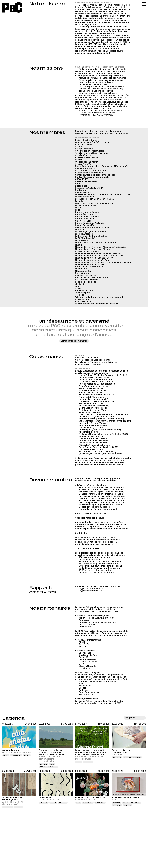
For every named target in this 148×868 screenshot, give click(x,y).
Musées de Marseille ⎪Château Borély (94, 258)
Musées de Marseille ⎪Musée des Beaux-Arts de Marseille (90, 266)
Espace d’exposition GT (87, 197)
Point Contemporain (89, 692)
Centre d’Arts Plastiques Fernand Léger (95, 175)
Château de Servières (86, 182)
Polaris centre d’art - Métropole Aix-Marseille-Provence (91, 279)
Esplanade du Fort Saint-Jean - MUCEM (95, 199)
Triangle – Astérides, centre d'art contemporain (100, 297)
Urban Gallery (82, 299)
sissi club (80, 284)
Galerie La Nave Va (84, 219)
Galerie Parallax (83, 221)
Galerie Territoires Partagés (90, 223)
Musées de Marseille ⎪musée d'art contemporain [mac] (103, 262)
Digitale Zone (82, 186)
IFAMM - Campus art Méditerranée (92, 227)
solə (77, 286)
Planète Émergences (86, 275)
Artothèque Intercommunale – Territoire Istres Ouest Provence (92, 152)
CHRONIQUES (82, 179)
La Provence (85, 653)
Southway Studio (84, 291)
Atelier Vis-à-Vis (83, 164)
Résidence (43, 764)
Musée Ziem (81, 269)
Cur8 (81, 664)
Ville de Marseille (88, 625)
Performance (100, 803)
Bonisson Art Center (85, 168)
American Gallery (84, 144)
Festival (53, 803)
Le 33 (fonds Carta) (85, 238)
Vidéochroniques (84, 302)
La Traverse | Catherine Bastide (91, 236)
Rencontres (88, 762)
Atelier (6, 755)
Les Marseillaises (88, 660)
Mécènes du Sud (83, 271)
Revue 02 (84, 657)
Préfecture (63, 803)
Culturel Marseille (88, 662)
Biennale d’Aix (86, 627)
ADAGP (82, 642)
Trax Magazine (86, 694)
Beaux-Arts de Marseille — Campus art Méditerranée (102, 166)
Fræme (79, 208)
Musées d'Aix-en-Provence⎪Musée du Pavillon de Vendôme (92, 250)
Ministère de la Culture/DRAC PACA (97, 618)
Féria (78, 210)
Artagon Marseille (84, 149)
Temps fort (128, 805)
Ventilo (83, 688)
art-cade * (80, 147)
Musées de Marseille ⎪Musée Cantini (94, 260)
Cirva (78, 184)
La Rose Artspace (84, 234)
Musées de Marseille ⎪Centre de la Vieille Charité (100, 256)
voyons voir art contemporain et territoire (97, 304)
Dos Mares (80, 190)
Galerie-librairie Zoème (87, 212)
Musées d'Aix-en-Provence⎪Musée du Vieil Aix (98, 254)
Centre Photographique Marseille (92, 177)
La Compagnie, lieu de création (91, 232)
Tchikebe (80, 295)
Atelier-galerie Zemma (87, 157)
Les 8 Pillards (82, 241)
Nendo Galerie (82, 273)
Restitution (117, 757)
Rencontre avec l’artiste (49, 767)
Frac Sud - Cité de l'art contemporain (94, 203)
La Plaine (27, 755)
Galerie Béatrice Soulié (87, 216)
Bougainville (88, 803)
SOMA (78, 288)
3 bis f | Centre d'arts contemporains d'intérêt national (92, 141)
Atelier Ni (80, 160)
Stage (78, 803)
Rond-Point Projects (85, 282)
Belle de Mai (117, 805)
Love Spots (85, 668)
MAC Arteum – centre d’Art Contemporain (96, 243)
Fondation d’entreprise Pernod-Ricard (98, 681)
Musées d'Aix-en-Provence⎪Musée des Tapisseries (101, 247)
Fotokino (80, 201)
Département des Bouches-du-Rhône (98, 622)
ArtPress (83, 690)
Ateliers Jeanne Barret (87, 162)
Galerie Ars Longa (84, 214)
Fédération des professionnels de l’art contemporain (99, 702)
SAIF (81, 684)
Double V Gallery (83, 192)
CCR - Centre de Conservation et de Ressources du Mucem (90, 172)
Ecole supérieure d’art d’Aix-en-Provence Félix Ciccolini (103, 195)
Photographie (16, 755)
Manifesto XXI (86, 686)
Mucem (79, 245)
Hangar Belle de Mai (85, 225)
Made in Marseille (88, 666)
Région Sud (85, 620)
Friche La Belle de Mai (86, 206)
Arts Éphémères (83, 155)
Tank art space (83, 293)
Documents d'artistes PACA (89, 188)
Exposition (44, 803)
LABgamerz (81, 230)
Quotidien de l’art (88, 655)
